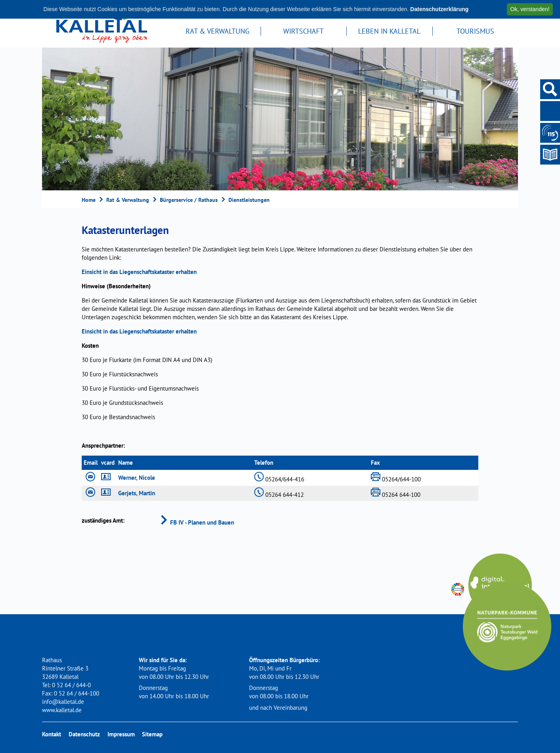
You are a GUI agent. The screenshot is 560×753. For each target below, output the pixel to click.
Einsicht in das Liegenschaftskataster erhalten (139, 272)
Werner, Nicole (137, 478)
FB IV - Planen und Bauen (197, 522)
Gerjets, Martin (137, 493)
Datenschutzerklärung (439, 9)
